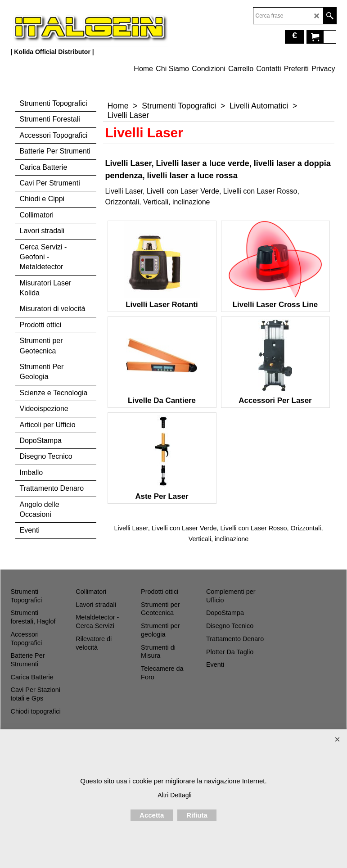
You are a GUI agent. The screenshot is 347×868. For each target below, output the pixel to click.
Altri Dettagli (174, 795)
